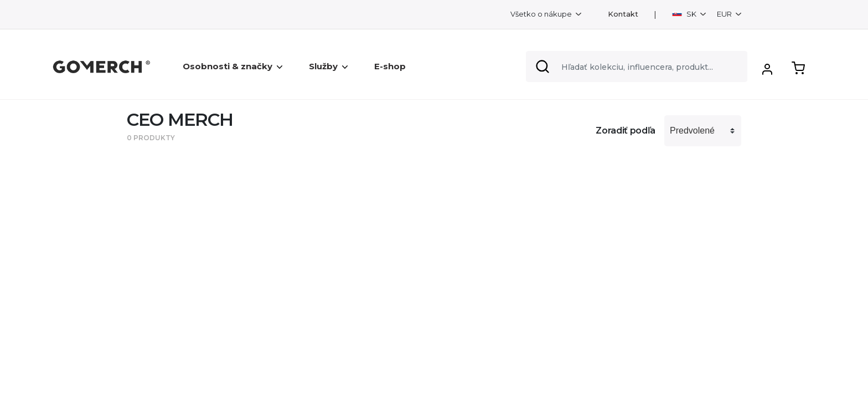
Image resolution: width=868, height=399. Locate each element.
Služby (328, 66)
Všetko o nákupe (542, 14)
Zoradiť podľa (626, 131)
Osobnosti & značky (232, 66)
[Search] (637, 66)
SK (685, 14)
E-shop (390, 66)
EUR (725, 14)
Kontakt (623, 14)
